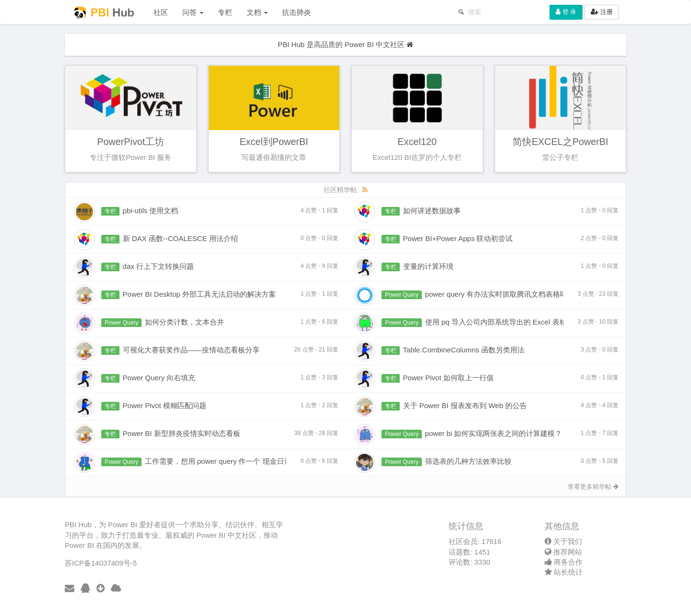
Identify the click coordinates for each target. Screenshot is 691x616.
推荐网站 (563, 552)
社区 (161, 12)
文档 (257, 12)
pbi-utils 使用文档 (151, 211)
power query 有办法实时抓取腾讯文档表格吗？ (500, 294)
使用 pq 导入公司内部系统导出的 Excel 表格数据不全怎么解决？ (528, 322)
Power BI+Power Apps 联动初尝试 (458, 238)
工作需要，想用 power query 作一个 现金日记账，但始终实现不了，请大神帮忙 (272, 461)
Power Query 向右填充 (159, 378)
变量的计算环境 (428, 266)
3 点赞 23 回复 (598, 294)
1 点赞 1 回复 (319, 294)
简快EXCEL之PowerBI (560, 142)
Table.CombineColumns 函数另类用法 (464, 350)
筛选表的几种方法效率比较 (468, 461)
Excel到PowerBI (274, 142)
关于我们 (563, 541)
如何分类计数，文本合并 (185, 322)
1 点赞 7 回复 (600, 433)
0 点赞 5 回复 (600, 461)
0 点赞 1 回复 (600, 377)
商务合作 (564, 562)
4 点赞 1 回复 (319, 210)
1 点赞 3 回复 (319, 377)
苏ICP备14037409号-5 (101, 563)
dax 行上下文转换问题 (158, 266)
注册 (602, 12)
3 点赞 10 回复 (598, 322)
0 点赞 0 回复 (319, 238)
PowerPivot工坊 (131, 142)
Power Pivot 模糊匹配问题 (165, 405)
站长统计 (564, 572)
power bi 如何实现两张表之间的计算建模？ (494, 433)
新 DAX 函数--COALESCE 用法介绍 (180, 238)
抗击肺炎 (297, 12)
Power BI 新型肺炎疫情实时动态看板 (182, 433)
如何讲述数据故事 (432, 211)
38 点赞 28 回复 (316, 433)
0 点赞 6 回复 (319, 461)
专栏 (225, 12)
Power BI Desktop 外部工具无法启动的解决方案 (199, 294)
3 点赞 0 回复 (600, 350)
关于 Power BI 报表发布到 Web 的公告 (465, 405)
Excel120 (417, 142)
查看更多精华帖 (593, 487)
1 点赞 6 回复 (319, 322)
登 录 (566, 12)
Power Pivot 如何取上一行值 (448, 378)
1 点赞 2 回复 (319, 405)
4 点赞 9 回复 (319, 266)
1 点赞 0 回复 (600, 210)
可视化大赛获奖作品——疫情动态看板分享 (191, 350)
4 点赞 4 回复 (600, 405)
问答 (193, 12)
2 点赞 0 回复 (600, 238)
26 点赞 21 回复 (316, 350)
